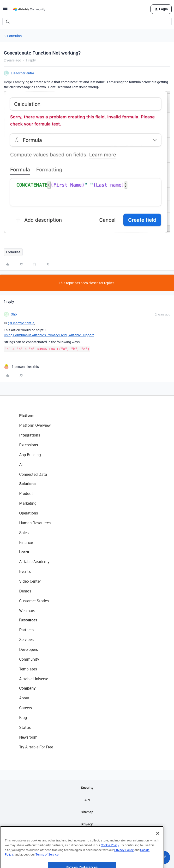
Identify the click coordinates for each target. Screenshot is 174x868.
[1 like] (21, 367)
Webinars (27, 611)
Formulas (14, 36)
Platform (27, 415)
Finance (26, 542)
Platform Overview (35, 425)
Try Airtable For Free (36, 747)
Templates (28, 669)
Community (29, 659)
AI (21, 464)
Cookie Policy (110, 860)
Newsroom (28, 737)
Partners (26, 630)
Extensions (29, 445)
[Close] (158, 848)
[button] (5, 10)
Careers (26, 708)
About (24, 698)
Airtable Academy (34, 562)
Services (26, 640)
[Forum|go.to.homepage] (29, 9)
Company (27, 688)
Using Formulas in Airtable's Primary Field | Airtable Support (49, 335)
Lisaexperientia (22, 73)
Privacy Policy (124, 865)
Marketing (28, 503)
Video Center (30, 581)
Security (87, 788)
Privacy (87, 824)
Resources (28, 620)
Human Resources (35, 523)
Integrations (30, 435)
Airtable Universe (34, 679)
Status (25, 727)
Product (26, 493)
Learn (24, 552)
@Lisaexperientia (21, 323)
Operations (29, 513)
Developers (29, 649)
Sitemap (87, 812)
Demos (25, 591)
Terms (87, 836)
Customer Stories (34, 601)
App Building (30, 455)
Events (25, 571)
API (87, 800)
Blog (23, 718)
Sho (14, 314)
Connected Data (33, 474)
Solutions (27, 484)
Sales (24, 533)
